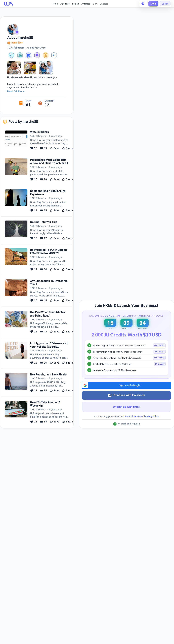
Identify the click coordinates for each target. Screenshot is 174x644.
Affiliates (86, 4)
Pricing (76, 4)
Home (55, 4)
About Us (65, 4)
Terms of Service (132, 417)
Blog (95, 4)
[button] (126, 385)
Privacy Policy (152, 417)
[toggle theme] (143, 4)
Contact (104, 4)
